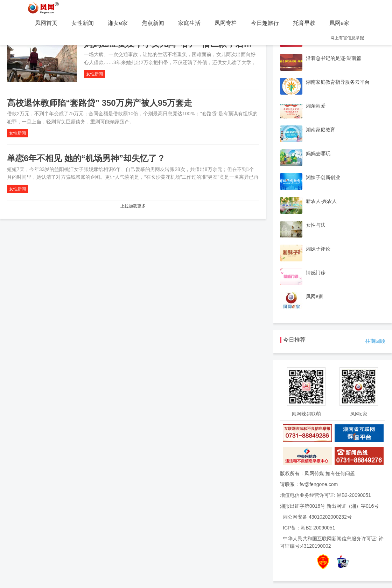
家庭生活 (189, 23)
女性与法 (316, 225)
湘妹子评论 (318, 249)
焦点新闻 (153, 23)
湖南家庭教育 (321, 130)
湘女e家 (118, 23)
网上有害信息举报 (347, 38)
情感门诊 (316, 273)
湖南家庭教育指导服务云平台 (338, 82)
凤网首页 (46, 23)
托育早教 (304, 23)
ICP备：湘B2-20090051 (309, 528)
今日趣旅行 (265, 23)
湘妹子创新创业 (323, 177)
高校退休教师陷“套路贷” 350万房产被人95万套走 (100, 103)
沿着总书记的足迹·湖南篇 (334, 58)
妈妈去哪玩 (318, 153)
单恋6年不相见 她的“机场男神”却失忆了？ (86, 158)
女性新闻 (83, 23)
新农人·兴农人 (321, 201)
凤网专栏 (226, 23)
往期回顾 (375, 341)
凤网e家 (339, 23)
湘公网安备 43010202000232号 (317, 517)
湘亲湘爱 (316, 106)
